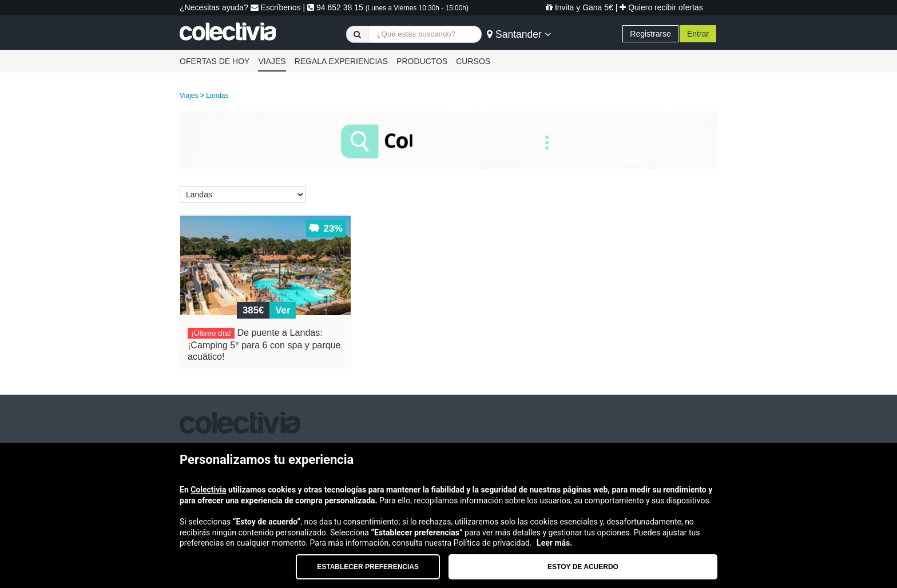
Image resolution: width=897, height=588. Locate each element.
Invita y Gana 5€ (580, 7)
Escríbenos (276, 7)
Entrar (698, 34)
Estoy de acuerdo (583, 567)
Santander (519, 34)
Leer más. (554, 543)
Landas (217, 96)
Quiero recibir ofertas (661, 7)
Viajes (189, 96)
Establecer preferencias (368, 567)
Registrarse (650, 34)
